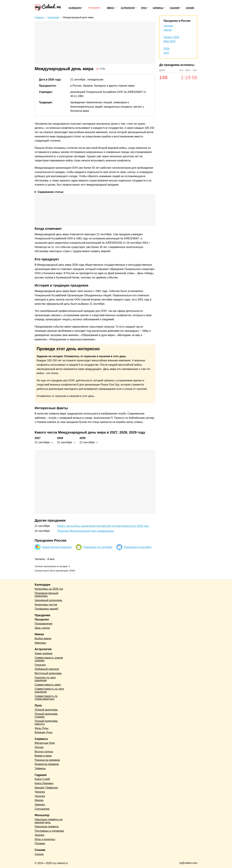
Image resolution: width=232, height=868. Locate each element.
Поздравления (43, 624)
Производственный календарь (46, 595)
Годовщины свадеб (46, 609)
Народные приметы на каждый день (49, 821)
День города (42, 628)
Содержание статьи (50, 192)
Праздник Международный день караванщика (85, 531)
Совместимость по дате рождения (49, 690)
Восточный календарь (48, 673)
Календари (75, 8)
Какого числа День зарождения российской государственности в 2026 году (103, 526)
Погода (39, 747)
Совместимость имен (48, 685)
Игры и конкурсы (45, 839)
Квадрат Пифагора (46, 788)
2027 (167, 53)
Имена (111, 8)
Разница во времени (47, 760)
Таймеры (40, 768)
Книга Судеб (42, 779)
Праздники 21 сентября (98, 547)
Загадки (39, 835)
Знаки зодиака (43, 653)
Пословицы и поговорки (49, 831)
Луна (144, 8)
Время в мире (43, 756)
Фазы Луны (42, 728)
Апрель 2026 (171, 37)
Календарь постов (46, 605)
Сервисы (158, 8)
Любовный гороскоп (47, 669)
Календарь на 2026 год (49, 589)
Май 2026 (169, 41)
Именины (40, 643)
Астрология (128, 8)
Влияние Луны (44, 732)
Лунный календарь (46, 710)
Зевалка (40, 805)
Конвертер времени (47, 764)
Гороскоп (40, 665)
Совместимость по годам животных (46, 698)
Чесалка (40, 796)
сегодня (168, 26)
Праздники (94, 8)
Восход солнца (44, 752)
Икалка (39, 800)
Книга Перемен (44, 783)
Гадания (174, 8)
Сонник (190, 8)
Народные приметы (47, 827)
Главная (39, 17)
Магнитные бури (45, 743)
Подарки (40, 843)
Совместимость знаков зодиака (49, 659)
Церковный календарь (48, 600)
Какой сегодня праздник (57, 547)
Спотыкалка (42, 809)
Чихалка (40, 792)
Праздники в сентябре (138, 547)
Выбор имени (43, 639)
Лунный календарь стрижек (46, 715)
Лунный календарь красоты (46, 722)
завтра (168, 30)
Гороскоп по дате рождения (45, 679)
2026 (167, 49)
